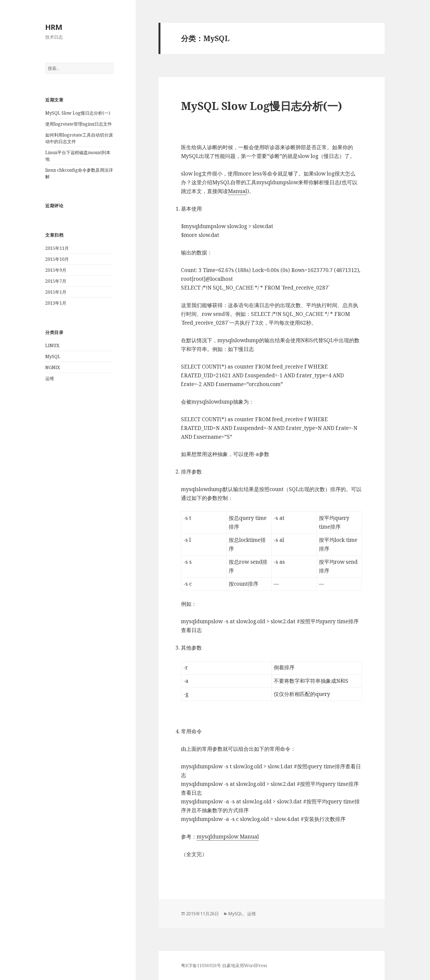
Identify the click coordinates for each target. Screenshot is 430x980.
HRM (54, 27)
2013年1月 (56, 303)
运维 (50, 378)
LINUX (52, 345)
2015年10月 (57, 259)
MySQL (53, 356)
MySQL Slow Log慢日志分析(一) (78, 113)
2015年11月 (57, 248)
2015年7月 (56, 281)
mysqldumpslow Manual (228, 837)
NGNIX (53, 367)
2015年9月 (56, 270)
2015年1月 (56, 292)
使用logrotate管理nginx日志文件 (79, 124)
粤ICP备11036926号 (201, 965)
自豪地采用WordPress (245, 965)
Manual (237, 191)
